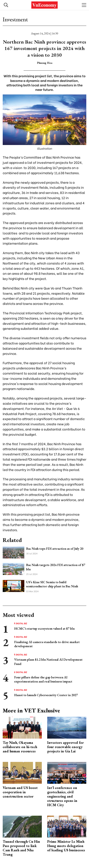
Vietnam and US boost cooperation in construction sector (20, 792)
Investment (15, 19)
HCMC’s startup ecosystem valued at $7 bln (44, 628)
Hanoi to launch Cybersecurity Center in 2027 (46, 695)
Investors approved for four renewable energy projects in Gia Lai (65, 747)
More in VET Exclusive (31, 710)
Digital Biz (21, 623)
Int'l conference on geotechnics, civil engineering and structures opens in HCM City (62, 796)
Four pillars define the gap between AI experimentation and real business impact (43, 679)
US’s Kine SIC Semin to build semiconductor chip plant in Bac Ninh (52, 584)
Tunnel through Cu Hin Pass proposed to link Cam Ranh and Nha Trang (21, 848)
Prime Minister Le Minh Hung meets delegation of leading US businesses (66, 846)
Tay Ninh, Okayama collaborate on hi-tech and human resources (20, 747)
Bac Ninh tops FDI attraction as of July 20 (55, 549)
